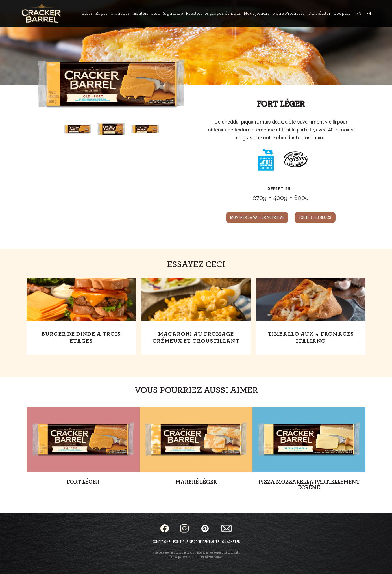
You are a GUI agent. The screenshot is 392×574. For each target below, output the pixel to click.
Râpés (102, 13)
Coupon (342, 13)
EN (359, 14)
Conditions (161, 542)
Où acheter (319, 13)
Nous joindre (257, 13)
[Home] (41, 13)
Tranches (120, 13)
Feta (156, 13)
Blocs (87, 13)
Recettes (194, 13)
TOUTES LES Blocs (315, 217)
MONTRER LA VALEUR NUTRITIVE (257, 217)
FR (369, 14)
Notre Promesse (289, 13)
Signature (173, 13)
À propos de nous (223, 13)
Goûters (141, 13)
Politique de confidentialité (196, 542)
